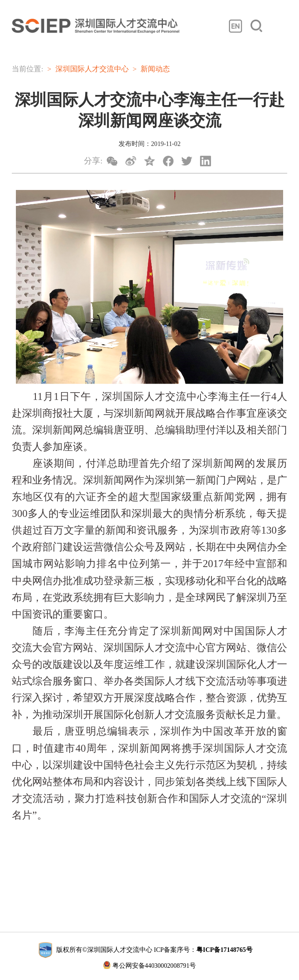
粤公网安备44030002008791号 (149, 965)
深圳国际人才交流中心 (92, 69)
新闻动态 (155, 69)
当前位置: (27, 69)
